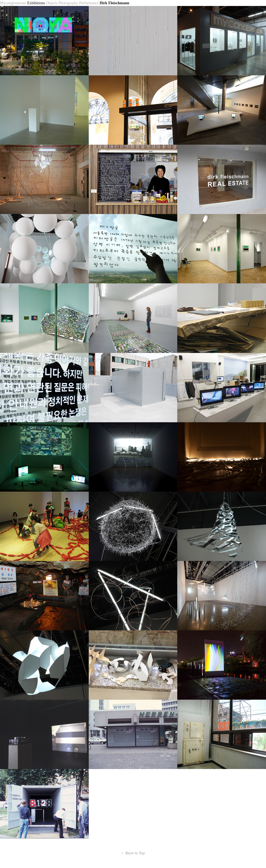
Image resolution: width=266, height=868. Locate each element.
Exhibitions (36, 3)
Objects (52, 3)
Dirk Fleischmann (114, 3)
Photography (68, 3)
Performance (89, 3)
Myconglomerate (13, 3)
